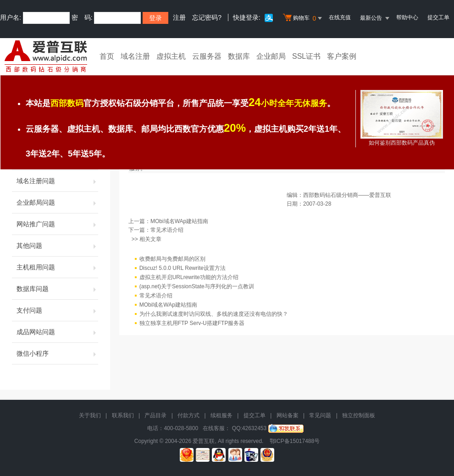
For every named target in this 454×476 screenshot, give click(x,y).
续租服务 (221, 415)
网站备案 (288, 415)
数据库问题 (57, 289)
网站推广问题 (57, 224)
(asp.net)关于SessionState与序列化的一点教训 (197, 286)
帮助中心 (407, 17)
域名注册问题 (57, 181)
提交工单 (438, 17)
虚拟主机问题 (57, 159)
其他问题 (57, 246)
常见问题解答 (148, 111)
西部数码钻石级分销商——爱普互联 (347, 195)
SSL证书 (306, 56)
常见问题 (320, 415)
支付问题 (57, 310)
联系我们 (123, 415)
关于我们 (90, 415)
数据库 (239, 56)
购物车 (304, 18)
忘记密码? (207, 17)
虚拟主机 (171, 56)
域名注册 (135, 56)
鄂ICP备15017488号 (295, 441)
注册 (179, 17)
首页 (107, 56)
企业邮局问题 (57, 202)
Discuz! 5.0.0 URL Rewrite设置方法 (183, 268)
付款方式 (188, 415)
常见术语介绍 (167, 230)
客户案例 (342, 56)
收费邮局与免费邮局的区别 (172, 259)
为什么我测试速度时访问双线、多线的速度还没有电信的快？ (214, 314)
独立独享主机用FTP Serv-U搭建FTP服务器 (192, 323)
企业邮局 (271, 56)
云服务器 (207, 56)
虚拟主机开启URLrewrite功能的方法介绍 (189, 277)
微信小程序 (57, 353)
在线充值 (340, 17)
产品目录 (155, 415)
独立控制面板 (359, 415)
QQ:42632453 (249, 428)
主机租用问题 (57, 267)
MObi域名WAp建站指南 (179, 221)
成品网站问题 (57, 332)
